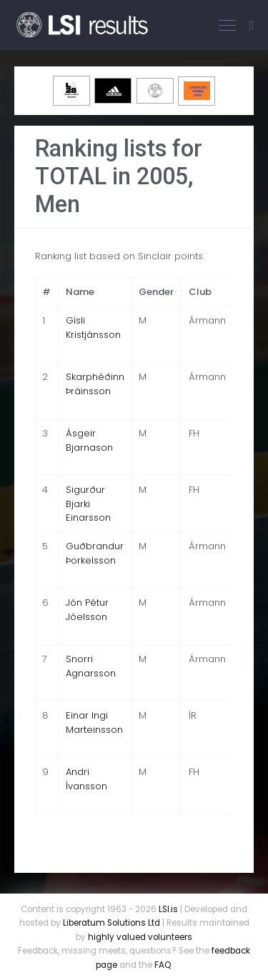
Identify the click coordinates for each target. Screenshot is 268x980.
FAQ (163, 965)
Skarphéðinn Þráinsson (95, 384)
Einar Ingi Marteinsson (94, 722)
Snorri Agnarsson (91, 666)
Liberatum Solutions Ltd (111, 923)
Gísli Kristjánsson (93, 327)
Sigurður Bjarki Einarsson (88, 504)
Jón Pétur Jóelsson (87, 610)
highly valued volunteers (140, 937)
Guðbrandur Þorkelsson (95, 553)
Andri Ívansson (86, 779)
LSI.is (168, 909)
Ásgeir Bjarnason (89, 440)
